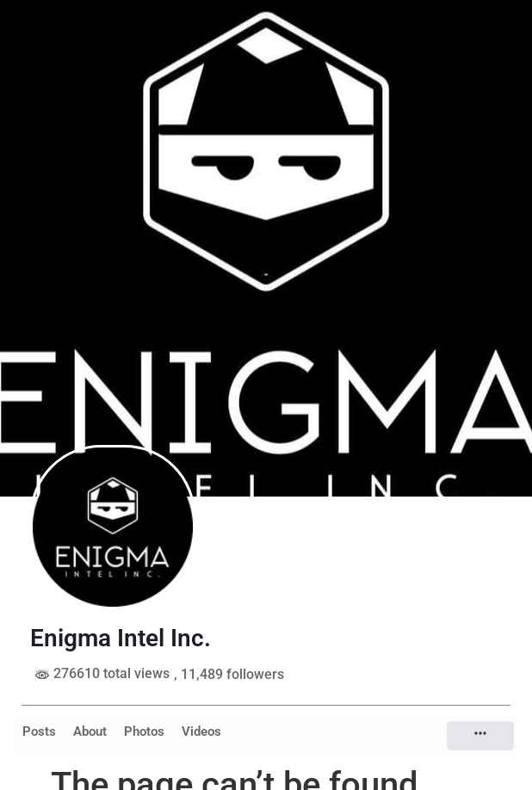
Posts (39, 731)
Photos (144, 731)
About (90, 731)
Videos (201, 731)
